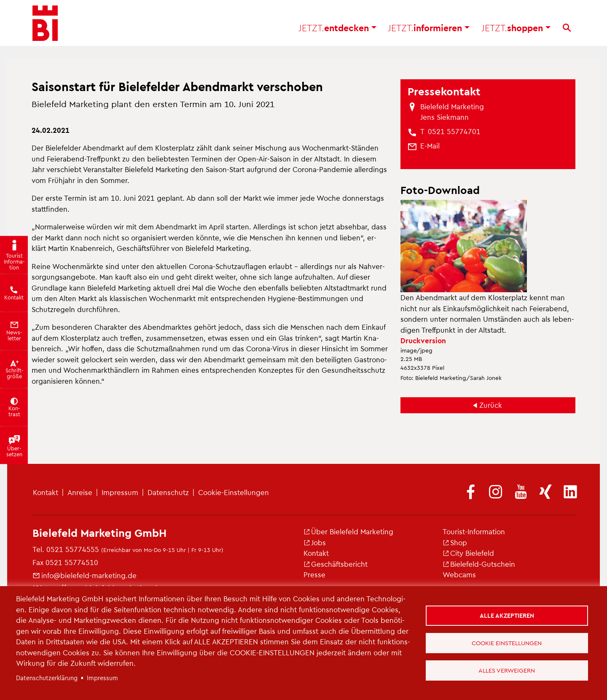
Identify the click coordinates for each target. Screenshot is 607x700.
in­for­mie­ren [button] (429, 30)
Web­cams (459, 574)
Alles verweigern (507, 670)
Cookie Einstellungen (507, 643)
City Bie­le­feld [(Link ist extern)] (468, 553)
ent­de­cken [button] (337, 30)
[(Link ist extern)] (471, 493)
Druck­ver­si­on (423, 340)
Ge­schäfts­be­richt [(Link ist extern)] (336, 564)
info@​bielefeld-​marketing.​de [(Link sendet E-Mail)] (85, 575)
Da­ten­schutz (168, 492)
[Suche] (567, 30)
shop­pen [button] (516, 30)
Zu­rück (491, 405)
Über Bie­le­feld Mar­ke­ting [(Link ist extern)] (348, 531)
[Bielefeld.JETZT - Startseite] (45, 25)
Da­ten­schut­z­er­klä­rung (47, 678)
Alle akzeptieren (507, 615)
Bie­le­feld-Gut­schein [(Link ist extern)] (479, 564)
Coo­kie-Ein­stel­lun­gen (234, 492)
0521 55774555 (73, 549)
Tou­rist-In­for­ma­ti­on (474, 531)
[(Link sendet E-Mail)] (430, 146)
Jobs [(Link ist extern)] (315, 542)
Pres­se (314, 574)
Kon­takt (46, 492)
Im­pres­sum (120, 492)
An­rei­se (80, 492)
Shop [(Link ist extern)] (455, 542)
